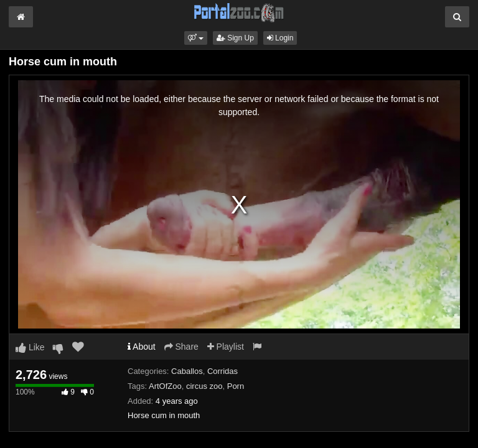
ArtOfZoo (165, 386)
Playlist (226, 347)
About (142, 347)
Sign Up (235, 38)
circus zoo (204, 386)
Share (181, 347)
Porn (236, 386)
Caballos (187, 371)
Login (280, 38)
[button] (196, 38)
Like (30, 347)
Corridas (223, 371)
